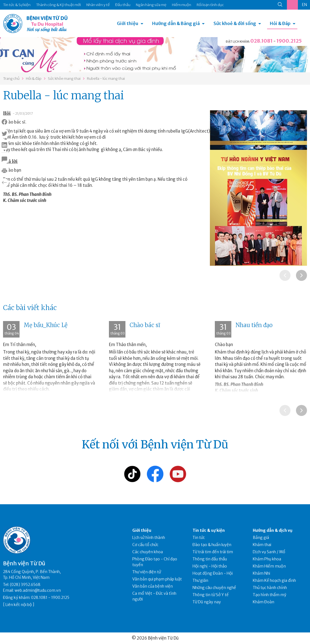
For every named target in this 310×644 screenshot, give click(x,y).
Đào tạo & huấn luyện (212, 545)
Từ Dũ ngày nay (207, 602)
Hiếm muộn (182, 5)
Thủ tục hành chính (270, 588)
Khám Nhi (261, 573)
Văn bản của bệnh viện (153, 586)
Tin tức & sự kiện (209, 530)
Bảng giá (261, 538)
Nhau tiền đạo (254, 325)
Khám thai (262, 545)
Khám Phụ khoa (267, 559)
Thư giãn (200, 580)
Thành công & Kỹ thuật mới (58, 5)
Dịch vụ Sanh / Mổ (269, 552)
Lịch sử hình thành (149, 538)
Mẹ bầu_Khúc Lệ (46, 325)
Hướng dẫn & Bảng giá (176, 23)
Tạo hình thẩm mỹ (270, 595)
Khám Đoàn (264, 602)
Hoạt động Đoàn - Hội (213, 573)
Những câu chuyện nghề (214, 588)
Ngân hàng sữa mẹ (151, 5)
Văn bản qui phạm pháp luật (157, 579)
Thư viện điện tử (147, 572)
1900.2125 (289, 41)
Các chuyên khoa (148, 552)
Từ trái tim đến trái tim (213, 552)
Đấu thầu (123, 5)
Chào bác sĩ (145, 325)
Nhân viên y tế (98, 5)
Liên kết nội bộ (19, 605)
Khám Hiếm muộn (269, 566)
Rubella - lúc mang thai (106, 79)
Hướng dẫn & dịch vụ (273, 530)
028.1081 (261, 41)
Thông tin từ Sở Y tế (211, 595)
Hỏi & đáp (34, 79)
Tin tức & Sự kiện (17, 5)
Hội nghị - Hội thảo (210, 566)
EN (304, 5)
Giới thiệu (128, 23)
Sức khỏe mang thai (64, 79)
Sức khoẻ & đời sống (235, 23)
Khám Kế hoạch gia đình (274, 580)
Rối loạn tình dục (210, 5)
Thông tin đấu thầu (210, 559)
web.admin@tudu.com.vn (38, 590)
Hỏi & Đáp (280, 23)
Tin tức (199, 538)
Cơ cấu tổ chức (145, 545)
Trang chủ (11, 79)
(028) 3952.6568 (25, 585)
